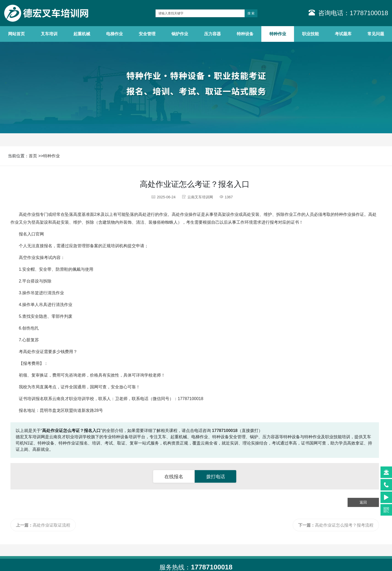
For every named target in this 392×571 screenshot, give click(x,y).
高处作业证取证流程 (43, 525)
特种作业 (51, 156)
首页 (33, 156)
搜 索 (251, 13)
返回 (363, 502)
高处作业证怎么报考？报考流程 (336, 525)
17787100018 (191, 399)
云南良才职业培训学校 (73, 399)
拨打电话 (216, 477)
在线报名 (174, 477)
